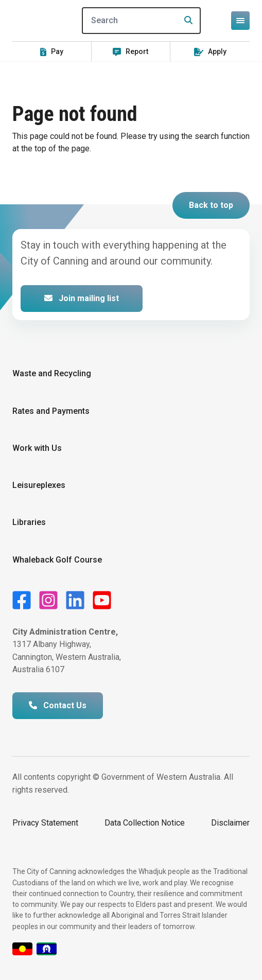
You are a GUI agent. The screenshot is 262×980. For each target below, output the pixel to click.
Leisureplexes (39, 485)
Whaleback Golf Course (57, 560)
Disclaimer (230, 823)
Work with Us (37, 448)
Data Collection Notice (145, 823)
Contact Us (58, 705)
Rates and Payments (51, 411)
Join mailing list (82, 298)
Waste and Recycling (52, 373)
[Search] (141, 21)
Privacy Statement (45, 823)
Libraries (29, 522)
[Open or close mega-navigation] (240, 21)
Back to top (211, 205)
